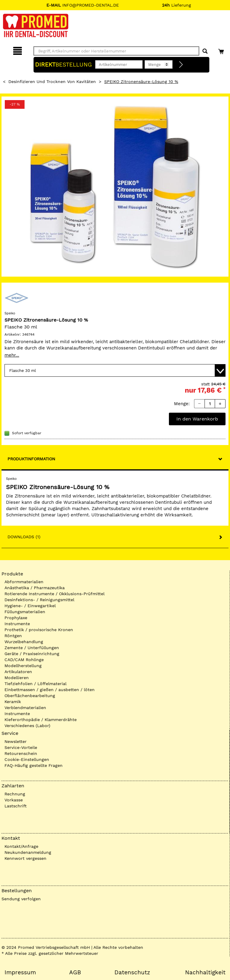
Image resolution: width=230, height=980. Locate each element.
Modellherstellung (23, 666)
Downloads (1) (24, 537)
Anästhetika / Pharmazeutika (35, 588)
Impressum (20, 973)
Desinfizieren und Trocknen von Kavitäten (52, 82)
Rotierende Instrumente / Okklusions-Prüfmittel (55, 594)
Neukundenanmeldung (28, 852)
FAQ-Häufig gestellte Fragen (34, 765)
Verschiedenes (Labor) (27, 726)
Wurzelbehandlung (24, 642)
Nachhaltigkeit (205, 973)
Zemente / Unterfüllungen (32, 648)
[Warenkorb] (222, 50)
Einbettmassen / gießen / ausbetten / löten (50, 690)
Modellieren (17, 678)
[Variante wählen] (115, 370)
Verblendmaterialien (25, 708)
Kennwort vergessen (25, 858)
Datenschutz (132, 973)
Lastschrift (16, 806)
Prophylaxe (16, 618)
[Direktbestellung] (181, 65)
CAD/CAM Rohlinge (24, 660)
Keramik (13, 702)
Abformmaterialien (24, 582)
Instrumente (17, 624)
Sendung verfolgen (21, 899)
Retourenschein (21, 753)
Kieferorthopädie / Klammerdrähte (41, 720)
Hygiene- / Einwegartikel (30, 606)
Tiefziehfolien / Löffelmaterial (35, 684)
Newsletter (16, 741)
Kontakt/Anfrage (21, 846)
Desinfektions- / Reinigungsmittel (39, 600)
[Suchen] (205, 51)
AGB (75, 973)
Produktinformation (31, 459)
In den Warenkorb (197, 419)
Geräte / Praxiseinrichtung (32, 654)
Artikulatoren (18, 672)
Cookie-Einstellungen (27, 759)
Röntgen (13, 636)
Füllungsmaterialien (25, 612)
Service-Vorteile (21, 747)
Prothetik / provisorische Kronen (39, 630)
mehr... (12, 355)
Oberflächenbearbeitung (30, 696)
